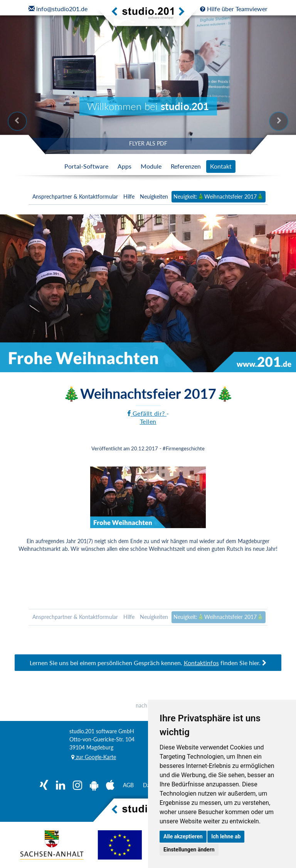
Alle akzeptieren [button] (183, 836)
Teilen (148, 421)
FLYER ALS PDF (148, 143)
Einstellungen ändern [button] (189, 850)
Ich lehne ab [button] (226, 836)
